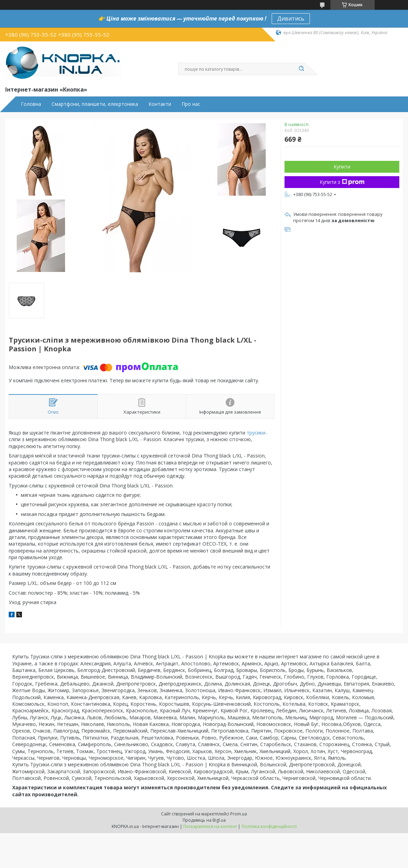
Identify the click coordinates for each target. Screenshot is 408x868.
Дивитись (291, 18)
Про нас (191, 104)
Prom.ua (239, 814)
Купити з (342, 182)
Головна (31, 104)
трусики (256, 433)
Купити (342, 167)
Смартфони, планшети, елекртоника (95, 104)
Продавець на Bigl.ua (204, 820)
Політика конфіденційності (269, 826)
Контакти (160, 104)
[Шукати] (302, 69)
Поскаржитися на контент (210, 826)
